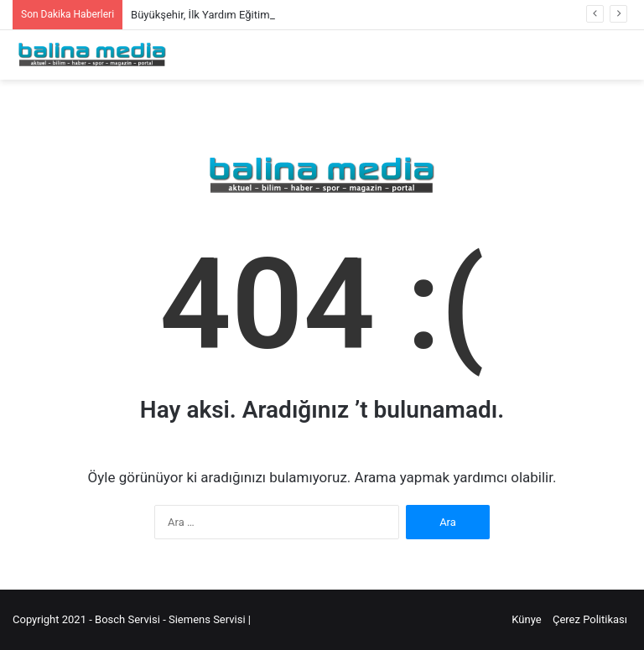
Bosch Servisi (129, 619)
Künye (526, 619)
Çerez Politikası (590, 619)
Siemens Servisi (208, 619)
